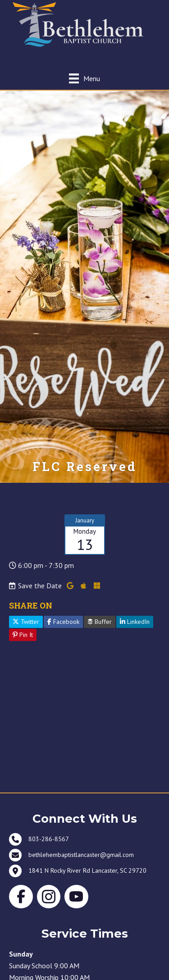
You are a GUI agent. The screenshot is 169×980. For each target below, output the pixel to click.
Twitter (26, 622)
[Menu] (84, 78)
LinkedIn (135, 622)
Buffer (100, 622)
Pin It (23, 635)
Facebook (63, 622)
